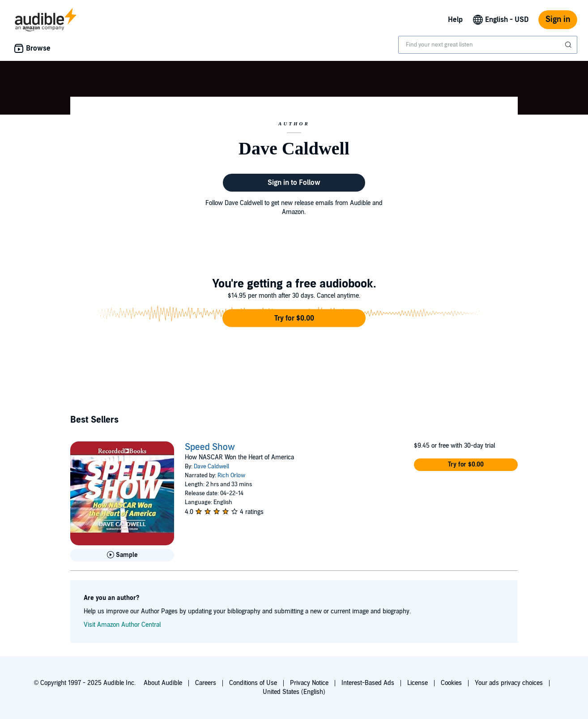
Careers (206, 683)
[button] (294, 318)
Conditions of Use (253, 683)
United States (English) (294, 692)
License (418, 683)
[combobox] (488, 45)
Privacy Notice (309, 683)
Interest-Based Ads (368, 683)
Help (455, 20)
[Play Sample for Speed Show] (122, 555)
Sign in (558, 19)
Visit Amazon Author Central (122, 625)
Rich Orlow (231, 475)
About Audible (163, 683)
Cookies (451, 683)
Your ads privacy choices (509, 683)
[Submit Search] (569, 45)
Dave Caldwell (211, 466)
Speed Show (210, 447)
